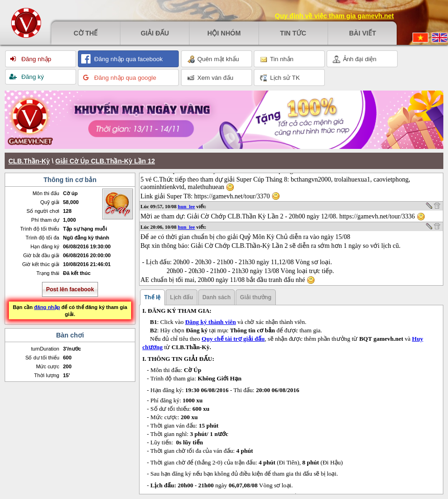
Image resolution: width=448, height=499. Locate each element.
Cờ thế (86, 33)
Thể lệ (152, 297)
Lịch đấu (181, 297)
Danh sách (217, 297)
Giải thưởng (255, 297)
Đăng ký (32, 77)
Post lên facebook (70, 289)
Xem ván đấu (210, 78)
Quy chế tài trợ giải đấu (233, 339)
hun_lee (186, 206)
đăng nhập (47, 307)
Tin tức (293, 33)
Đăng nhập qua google (124, 78)
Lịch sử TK (280, 78)
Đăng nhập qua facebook (128, 59)
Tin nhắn (277, 59)
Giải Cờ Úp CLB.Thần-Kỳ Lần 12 (105, 161)
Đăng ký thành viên (211, 322)
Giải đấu (155, 33)
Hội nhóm (224, 33)
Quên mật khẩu (213, 59)
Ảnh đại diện (355, 59)
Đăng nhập (35, 59)
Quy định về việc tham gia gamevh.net (334, 16)
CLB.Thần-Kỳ (29, 161)
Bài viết (363, 33)
